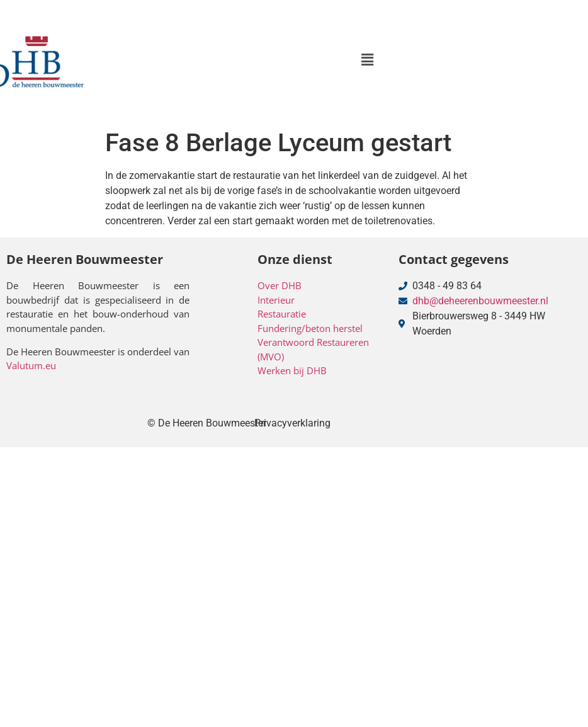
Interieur (276, 300)
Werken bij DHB (292, 370)
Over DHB (280, 285)
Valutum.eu (31, 365)
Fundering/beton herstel (310, 328)
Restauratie (282, 314)
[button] (367, 60)
